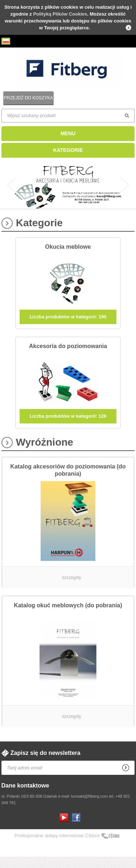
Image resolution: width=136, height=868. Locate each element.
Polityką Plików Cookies (60, 14)
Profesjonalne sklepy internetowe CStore (57, 847)
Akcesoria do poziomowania (68, 357)
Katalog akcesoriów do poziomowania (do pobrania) (68, 481)
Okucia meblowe (68, 258)
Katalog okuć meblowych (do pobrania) (68, 617)
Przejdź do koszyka (28, 98)
